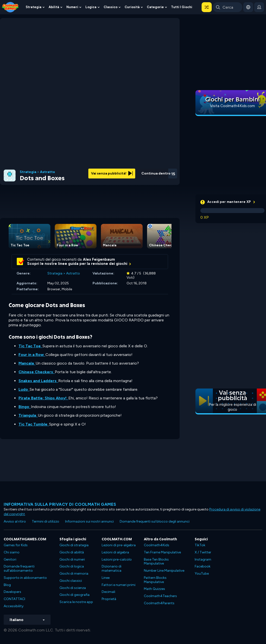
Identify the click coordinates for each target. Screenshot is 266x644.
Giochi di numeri (72, 559)
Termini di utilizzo (46, 521)
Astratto (47, 172)
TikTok (200, 545)
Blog (7, 585)
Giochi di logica (72, 566)
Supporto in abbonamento (25, 578)
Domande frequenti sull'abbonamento (19, 568)
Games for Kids (16, 545)
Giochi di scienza (73, 588)
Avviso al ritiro (15, 521)
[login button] (259, 7)
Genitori (10, 559)
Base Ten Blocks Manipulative (156, 562)
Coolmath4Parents (159, 603)
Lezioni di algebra (115, 552)
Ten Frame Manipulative (162, 552)
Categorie (155, 7)
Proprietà (109, 599)
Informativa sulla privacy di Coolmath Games (60, 504)
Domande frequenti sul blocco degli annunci (155, 521)
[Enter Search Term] (228, 7)
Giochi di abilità (72, 552)
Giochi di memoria (74, 574)
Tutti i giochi (182, 7)
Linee (106, 578)
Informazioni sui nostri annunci (89, 521)
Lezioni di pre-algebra (119, 545)
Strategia (34, 7)
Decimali (108, 592)
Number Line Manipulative (164, 571)
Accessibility (14, 606)
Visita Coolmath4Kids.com (232, 106)
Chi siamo (12, 552)
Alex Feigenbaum (99, 259)
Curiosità (132, 7)
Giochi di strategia (74, 545)
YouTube (202, 574)
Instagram (203, 559)
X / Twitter (203, 552)
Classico (111, 7)
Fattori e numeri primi (119, 585)
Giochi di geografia (75, 595)
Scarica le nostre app (76, 602)
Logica (91, 7)
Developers (12, 592)
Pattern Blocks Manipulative (155, 580)
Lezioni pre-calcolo (117, 559)
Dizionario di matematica (112, 568)
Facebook (203, 566)
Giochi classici (71, 581)
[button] (207, 7)
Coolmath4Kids (157, 545)
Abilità (54, 7)
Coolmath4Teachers (160, 596)
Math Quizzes (154, 589)
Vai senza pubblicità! (112, 173)
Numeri (72, 7)
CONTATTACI (14, 599)
